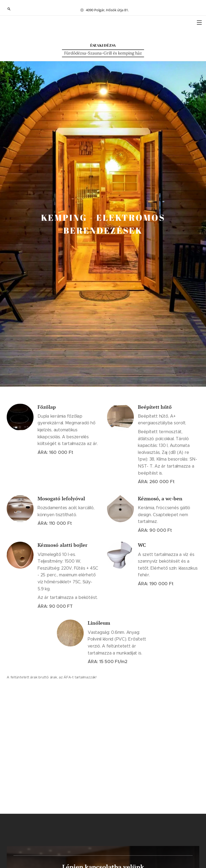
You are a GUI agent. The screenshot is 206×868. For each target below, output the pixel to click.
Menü (199, 23)
